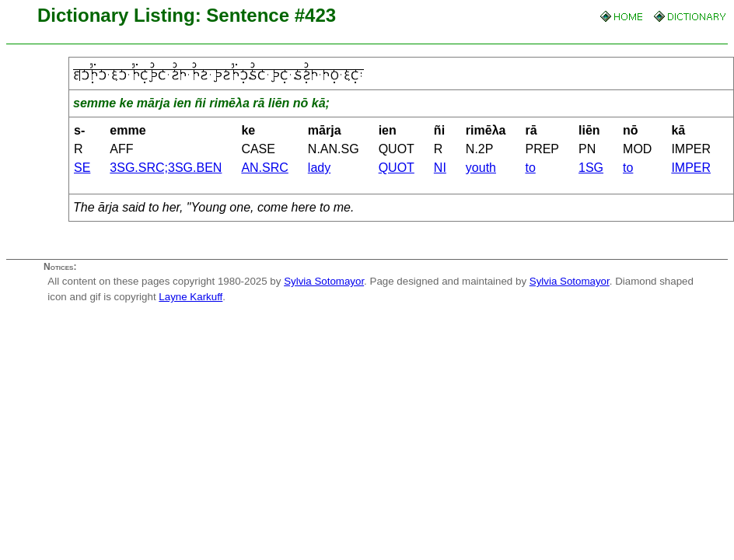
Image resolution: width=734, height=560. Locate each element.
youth (481, 168)
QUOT (397, 168)
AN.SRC (264, 168)
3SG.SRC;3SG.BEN (166, 168)
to (530, 168)
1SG (591, 168)
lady (319, 168)
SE (82, 168)
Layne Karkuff (190, 297)
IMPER (691, 168)
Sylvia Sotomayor (324, 281)
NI (440, 168)
